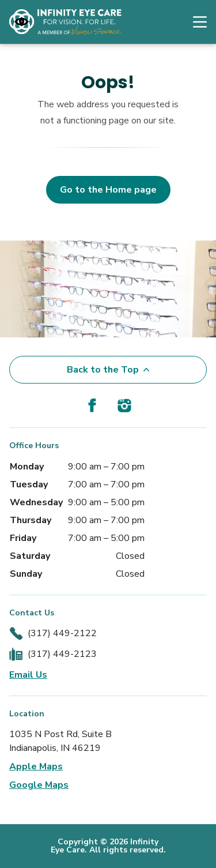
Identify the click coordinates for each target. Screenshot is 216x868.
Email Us (28, 675)
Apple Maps (36, 766)
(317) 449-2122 (62, 633)
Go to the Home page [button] (108, 190)
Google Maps (39, 785)
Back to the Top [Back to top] (108, 370)
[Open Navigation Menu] (194, 22)
